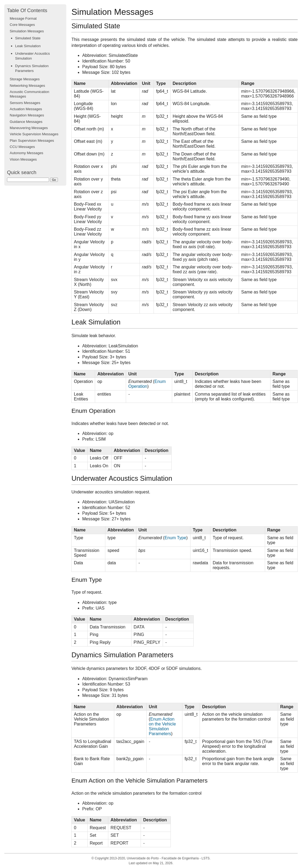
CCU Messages (22, 147)
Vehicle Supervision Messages (34, 134)
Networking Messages (27, 86)
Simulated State (28, 38)
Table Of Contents (27, 10)
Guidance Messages (26, 122)
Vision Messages (23, 159)
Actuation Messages (26, 109)
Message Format (23, 18)
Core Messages (22, 25)
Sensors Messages (25, 103)
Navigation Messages (27, 115)
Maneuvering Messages (29, 128)
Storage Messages (25, 79)
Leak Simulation (28, 46)
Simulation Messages (27, 31)
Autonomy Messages (26, 153)
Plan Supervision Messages (32, 141)
